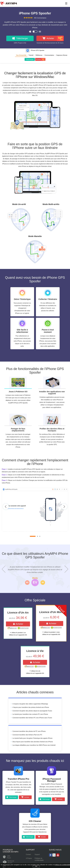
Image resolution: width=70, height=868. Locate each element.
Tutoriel (31, 55)
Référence (39, 55)
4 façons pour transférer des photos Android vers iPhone (31, 708)
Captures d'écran (62, 55)
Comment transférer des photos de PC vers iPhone (29, 732)
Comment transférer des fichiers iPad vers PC (27, 735)
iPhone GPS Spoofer (35, 50)
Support (37, 855)
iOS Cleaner (35, 821)
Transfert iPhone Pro (18, 779)
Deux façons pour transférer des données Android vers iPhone (33, 742)
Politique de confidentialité (39, 860)
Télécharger (30, 59)
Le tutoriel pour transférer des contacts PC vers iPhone (30, 715)
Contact (28, 855)
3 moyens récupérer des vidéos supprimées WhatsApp (30, 704)
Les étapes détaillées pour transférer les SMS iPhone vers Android (34, 746)
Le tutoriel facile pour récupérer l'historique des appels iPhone (32, 739)
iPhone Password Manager (52, 780)
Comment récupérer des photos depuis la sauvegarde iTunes (32, 711)
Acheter (18, 624)
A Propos (29, 859)
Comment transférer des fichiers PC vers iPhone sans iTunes (32, 718)
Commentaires (49, 55)
